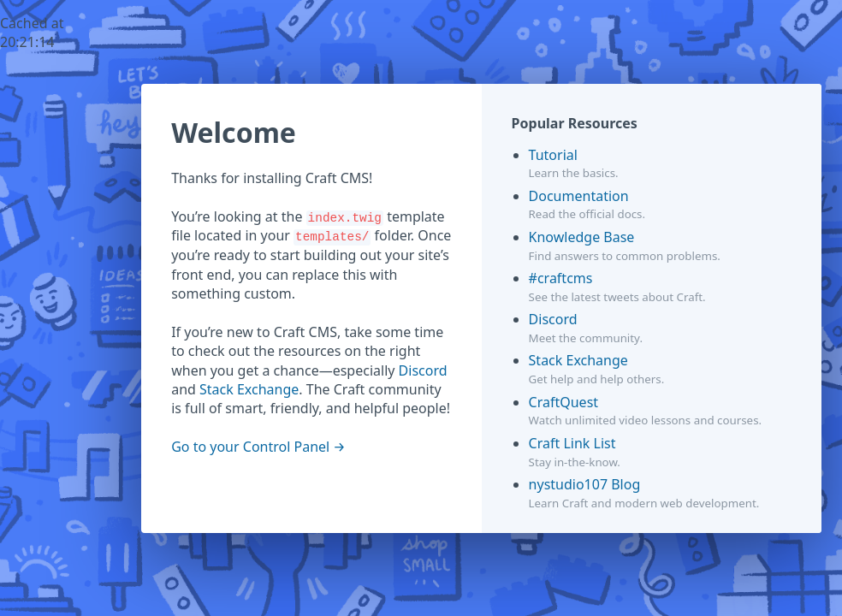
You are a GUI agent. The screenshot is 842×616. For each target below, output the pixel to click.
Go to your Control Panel (250, 447)
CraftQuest (564, 402)
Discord (423, 370)
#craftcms (561, 278)
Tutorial (553, 155)
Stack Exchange (249, 389)
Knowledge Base (582, 237)
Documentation (579, 196)
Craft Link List (572, 443)
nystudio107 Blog (585, 484)
